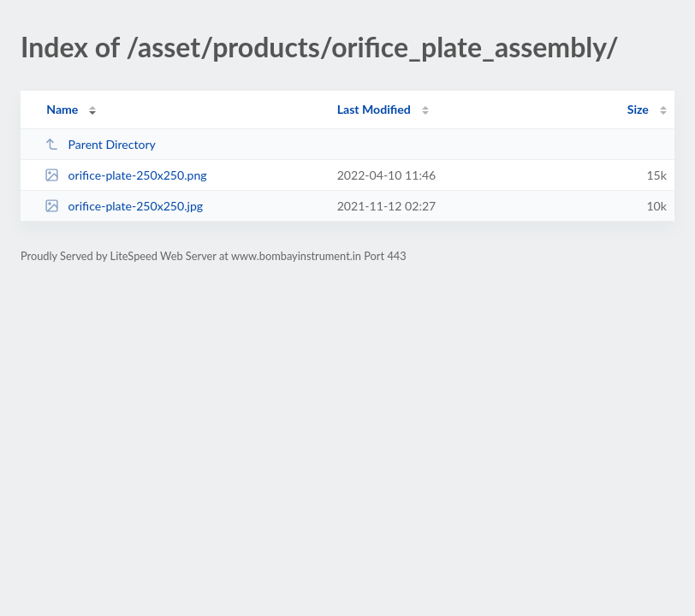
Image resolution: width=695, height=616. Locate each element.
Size (638, 109)
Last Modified (374, 109)
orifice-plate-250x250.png (125, 175)
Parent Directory (100, 144)
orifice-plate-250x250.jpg (124, 206)
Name (62, 109)
